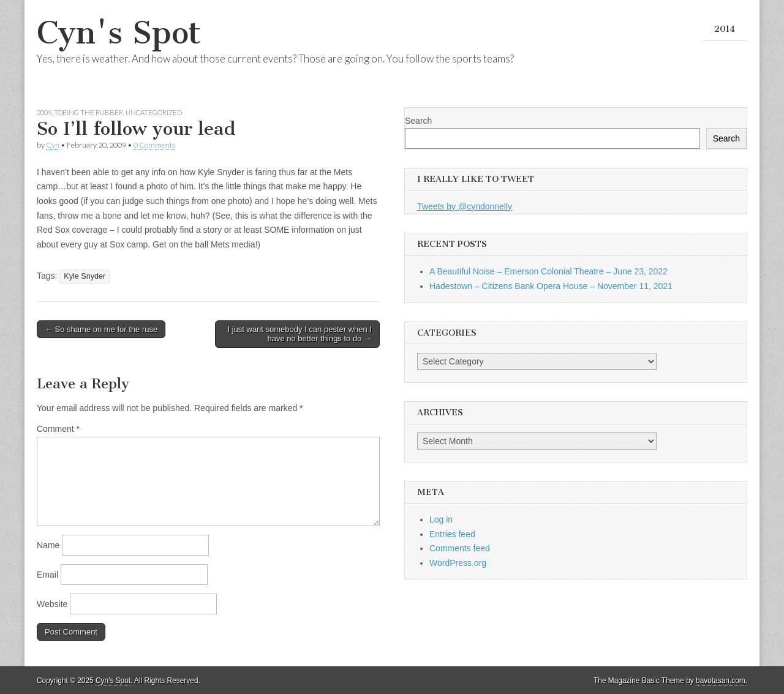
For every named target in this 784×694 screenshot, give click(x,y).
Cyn (53, 145)
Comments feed (460, 548)
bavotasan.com (721, 681)
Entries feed (452, 534)
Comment (58, 429)
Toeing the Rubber (89, 112)
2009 (44, 112)
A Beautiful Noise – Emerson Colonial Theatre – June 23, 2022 (548, 271)
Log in (441, 519)
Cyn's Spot (119, 33)
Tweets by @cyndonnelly (465, 206)
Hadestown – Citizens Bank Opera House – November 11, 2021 (551, 286)
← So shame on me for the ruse (101, 329)
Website (52, 604)
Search (418, 121)
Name (48, 545)
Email (47, 575)
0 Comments (154, 145)
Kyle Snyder (85, 276)
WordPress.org (458, 563)
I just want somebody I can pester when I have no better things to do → (300, 334)
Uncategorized (154, 112)
